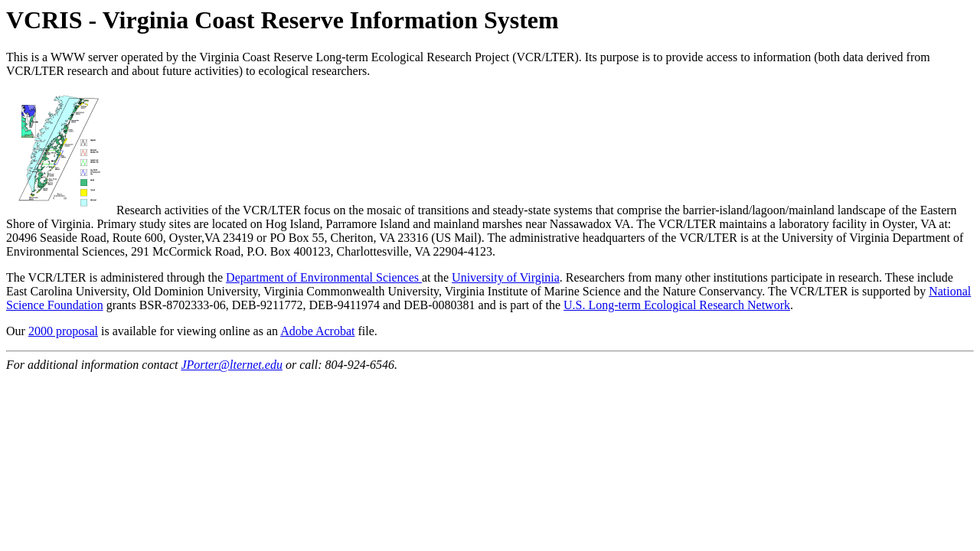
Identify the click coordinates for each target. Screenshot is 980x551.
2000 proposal (63, 331)
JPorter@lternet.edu (231, 365)
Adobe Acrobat (317, 331)
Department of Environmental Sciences (324, 277)
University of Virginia (506, 277)
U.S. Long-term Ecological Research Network (677, 305)
